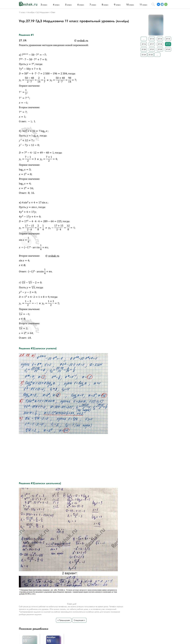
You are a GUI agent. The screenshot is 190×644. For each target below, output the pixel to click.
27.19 (168, 44)
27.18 (160, 44)
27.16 (144, 44)
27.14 (160, 39)
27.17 (152, 44)
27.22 (160, 49)
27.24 (144, 55)
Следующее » (79, 620)
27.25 (151, 55)
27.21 (152, 49)
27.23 (168, 49)
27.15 (168, 39)
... (144, 39)
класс (44, 5)
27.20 (144, 49)
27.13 (152, 39)
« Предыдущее (64, 620)
